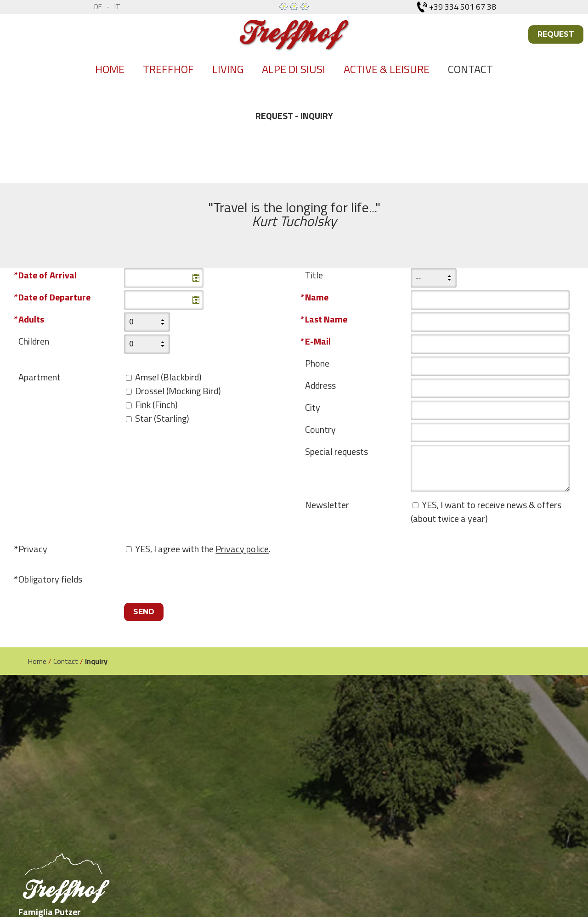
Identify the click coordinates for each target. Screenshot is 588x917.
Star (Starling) (162, 418)
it (117, 7)
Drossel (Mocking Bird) (178, 391)
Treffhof (168, 69)
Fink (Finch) (156, 405)
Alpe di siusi (294, 69)
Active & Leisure (387, 69)
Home (110, 69)
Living (228, 69)
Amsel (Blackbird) (168, 377)
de (98, 7)
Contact (470, 69)
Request (556, 34)
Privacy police (242, 549)
